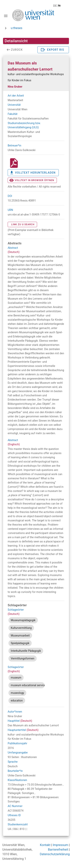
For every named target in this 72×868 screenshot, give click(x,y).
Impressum (61, 845)
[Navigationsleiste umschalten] (6, 16)
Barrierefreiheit (58, 850)
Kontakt (45, 845)
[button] (57, 6)
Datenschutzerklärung (55, 854)
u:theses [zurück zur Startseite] (17, 28)
